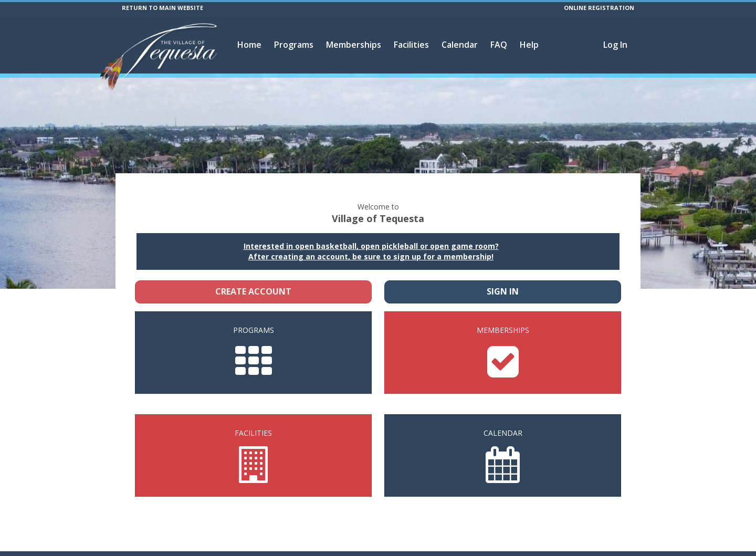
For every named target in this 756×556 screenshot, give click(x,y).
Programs (294, 45)
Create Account (253, 278)
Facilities (411, 45)
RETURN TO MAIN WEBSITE (162, 8)
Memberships (354, 45)
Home (249, 45)
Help (529, 45)
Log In (615, 45)
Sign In (503, 278)
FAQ (499, 45)
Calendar (460, 45)
